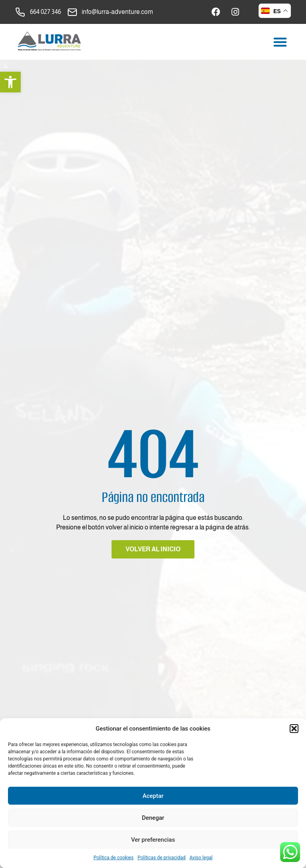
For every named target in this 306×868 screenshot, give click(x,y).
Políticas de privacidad (161, 858)
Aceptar (153, 796)
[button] (10, 82)
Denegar (153, 818)
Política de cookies (114, 858)
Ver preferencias (153, 840)
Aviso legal (201, 858)
